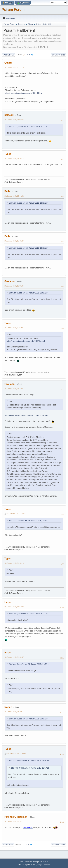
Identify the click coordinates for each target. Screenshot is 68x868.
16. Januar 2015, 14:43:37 (14, 657)
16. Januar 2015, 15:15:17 (14, 821)
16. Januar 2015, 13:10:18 (14, 159)
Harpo (8, 602)
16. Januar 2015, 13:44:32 (14, 196)
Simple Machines (44, 865)
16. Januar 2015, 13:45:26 (14, 241)
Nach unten (8, 55)
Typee (8, 154)
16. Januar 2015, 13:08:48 (14, 120)
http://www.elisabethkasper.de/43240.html (23, 93)
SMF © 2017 (32, 865)
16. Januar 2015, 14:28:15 (14, 563)
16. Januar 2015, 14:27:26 (16, 514)
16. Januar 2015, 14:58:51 (16, 754)
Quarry (8, 63)
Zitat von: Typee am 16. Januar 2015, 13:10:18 (28, 203)
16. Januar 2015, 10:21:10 (14, 67)
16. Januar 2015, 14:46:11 (14, 712)
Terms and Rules (31, 862)
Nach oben (8, 845)
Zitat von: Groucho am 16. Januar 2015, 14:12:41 (29, 521)
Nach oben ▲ (43, 862)
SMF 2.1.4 (22, 865)
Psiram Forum (13, 9)
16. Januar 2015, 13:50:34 (14, 286)
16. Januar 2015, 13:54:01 (14, 328)
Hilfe (21, 862)
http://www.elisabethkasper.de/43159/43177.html (27, 416)
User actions (58, 55)
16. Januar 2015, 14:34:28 (14, 607)
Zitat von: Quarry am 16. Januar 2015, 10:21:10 (28, 127)
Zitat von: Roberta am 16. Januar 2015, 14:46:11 (29, 761)
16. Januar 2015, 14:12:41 (14, 389)
